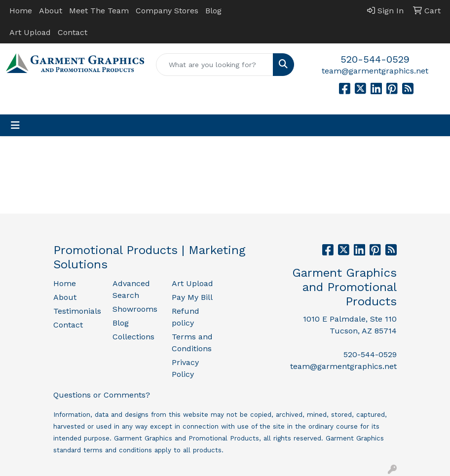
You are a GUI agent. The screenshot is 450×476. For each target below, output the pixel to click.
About (51, 11)
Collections (133, 337)
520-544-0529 (375, 59)
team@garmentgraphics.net (375, 71)
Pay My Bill (192, 297)
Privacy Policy (185, 368)
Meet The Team (99, 11)
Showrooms (135, 309)
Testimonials (77, 311)
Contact (73, 32)
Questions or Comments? (102, 395)
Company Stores (167, 11)
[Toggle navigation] (15, 125)
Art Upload (30, 32)
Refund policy (186, 317)
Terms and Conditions (192, 343)
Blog (213, 11)
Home (21, 11)
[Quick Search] (215, 65)
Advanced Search (131, 289)
